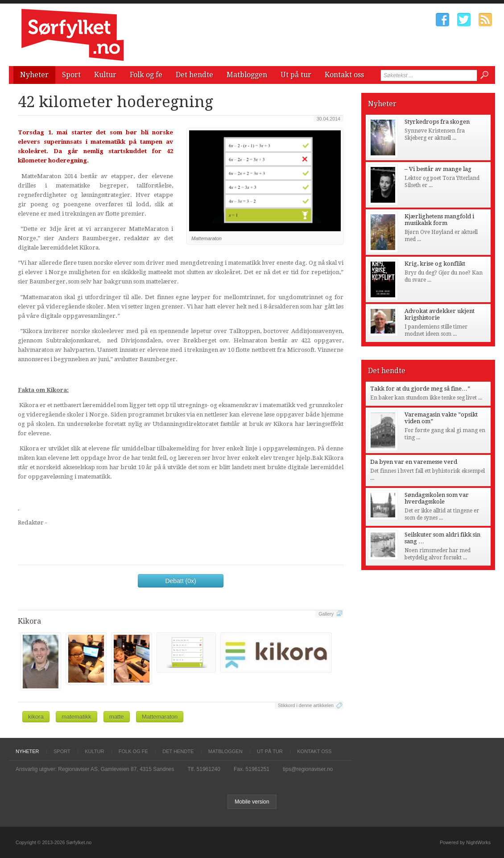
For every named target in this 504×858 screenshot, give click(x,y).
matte (117, 717)
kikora (36, 717)
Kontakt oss (344, 75)
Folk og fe (146, 75)
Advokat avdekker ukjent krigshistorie (440, 314)
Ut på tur (296, 75)
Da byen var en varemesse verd (414, 462)
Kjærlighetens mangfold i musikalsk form (439, 220)
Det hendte (194, 75)
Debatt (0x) (180, 581)
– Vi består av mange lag (438, 169)
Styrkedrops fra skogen (437, 122)
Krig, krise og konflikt (435, 264)
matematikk (76, 717)
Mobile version (252, 802)
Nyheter (34, 75)
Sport (71, 75)
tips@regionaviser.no (308, 769)
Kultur (105, 75)
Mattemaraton (160, 717)
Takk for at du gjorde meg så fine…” (420, 389)
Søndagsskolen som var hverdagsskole (437, 498)
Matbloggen (247, 75)
